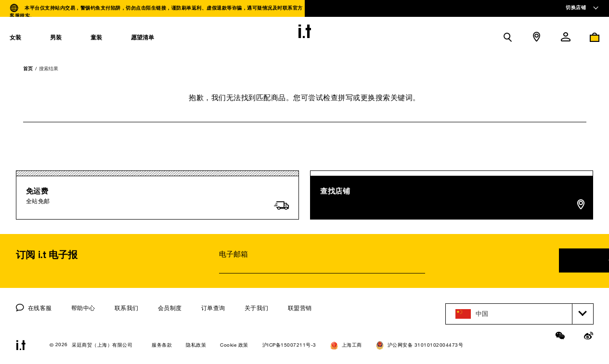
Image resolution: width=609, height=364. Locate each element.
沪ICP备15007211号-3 (289, 345)
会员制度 (170, 308)
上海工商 (346, 345)
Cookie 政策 (234, 345)
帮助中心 (83, 308)
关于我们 (257, 308)
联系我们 (127, 308)
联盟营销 (300, 308)
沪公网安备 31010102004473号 (420, 345)
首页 (28, 68)
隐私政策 (196, 345)
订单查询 (213, 308)
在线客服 (34, 308)
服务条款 (162, 345)
